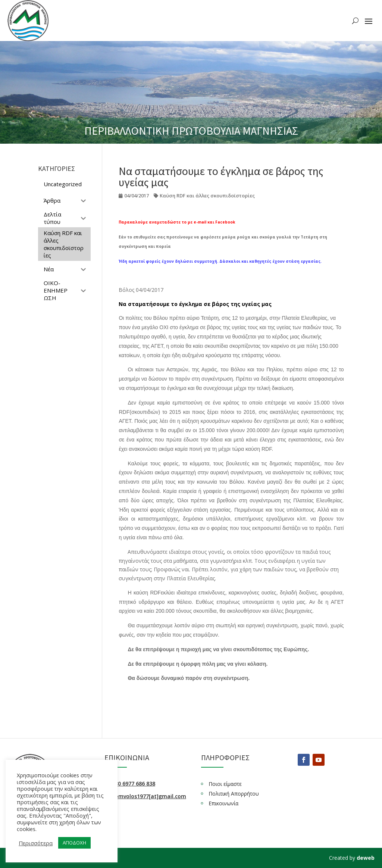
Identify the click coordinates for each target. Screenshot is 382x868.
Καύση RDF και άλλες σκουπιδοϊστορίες (207, 196)
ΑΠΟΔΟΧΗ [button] (74, 843)
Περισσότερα (36, 843)
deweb (366, 858)
